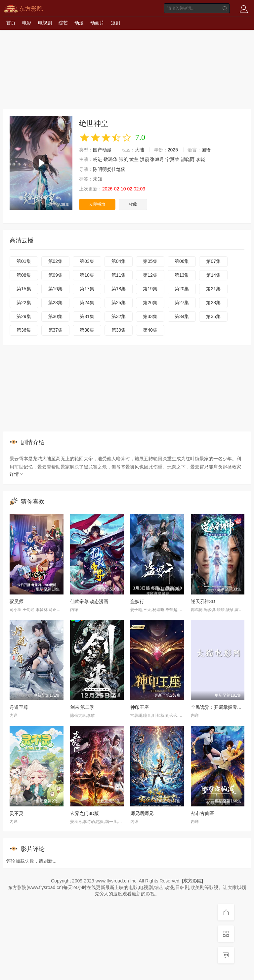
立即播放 (97, 204)
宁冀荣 (172, 159)
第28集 (213, 303)
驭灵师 (17, 601)
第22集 (24, 303)
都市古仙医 (202, 813)
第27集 (182, 303)
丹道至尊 (19, 707)
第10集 (87, 275)
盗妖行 (137, 601)
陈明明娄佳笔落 (109, 169)
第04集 (119, 261)
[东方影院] (192, 881)
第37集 (56, 330)
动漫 (79, 23)
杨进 (98, 159)
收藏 (133, 204)
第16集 (56, 289)
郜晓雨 (188, 159)
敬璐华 (110, 159)
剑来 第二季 (82, 707)
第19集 (150, 289)
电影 (27, 23)
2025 (173, 150)
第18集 (119, 289)
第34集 (182, 316)
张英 (123, 159)
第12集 (150, 275)
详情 (17, 474)
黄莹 (134, 159)
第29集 (24, 316)
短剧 (115, 23)
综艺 (63, 23)
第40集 (150, 330)
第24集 (87, 303)
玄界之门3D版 (85, 813)
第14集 (213, 275)
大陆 (140, 150)
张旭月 (157, 159)
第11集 (119, 275)
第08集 (24, 275)
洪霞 (145, 159)
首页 (11, 23)
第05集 (150, 261)
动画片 (97, 23)
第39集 (119, 330)
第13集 (182, 275)
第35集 (213, 316)
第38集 (87, 330)
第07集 (213, 261)
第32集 (119, 316)
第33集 (150, 316)
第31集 (87, 316)
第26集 (150, 303)
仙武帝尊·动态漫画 (89, 601)
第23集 (56, 303)
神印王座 (140, 707)
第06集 (182, 261)
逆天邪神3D (203, 601)
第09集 (56, 275)
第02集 (56, 261)
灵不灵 (17, 813)
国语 (206, 150)
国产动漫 (102, 150)
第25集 (119, 303)
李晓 (200, 159)
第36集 (24, 330)
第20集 (182, 289)
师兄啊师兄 (142, 813)
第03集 (87, 261)
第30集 (56, 316)
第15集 (24, 289)
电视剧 (45, 23)
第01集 (24, 261)
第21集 (213, 289)
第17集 (87, 289)
